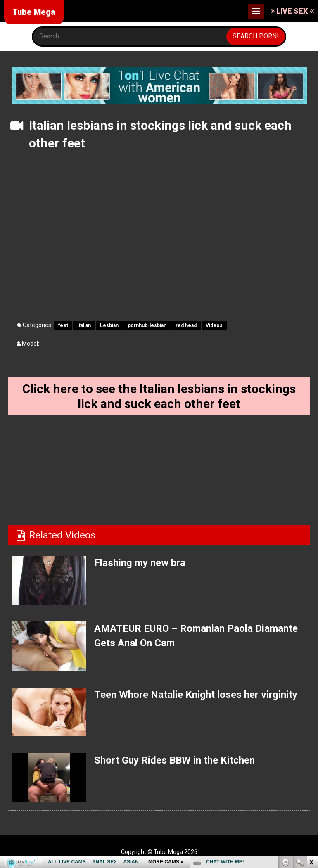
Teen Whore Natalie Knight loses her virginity (196, 695)
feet (63, 325)
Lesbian (109, 325)
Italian (84, 325)
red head (186, 325)
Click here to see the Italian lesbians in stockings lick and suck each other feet (159, 396)
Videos (214, 325)
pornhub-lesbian (147, 325)
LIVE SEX (292, 11)
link (311, 739)
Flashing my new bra (140, 563)
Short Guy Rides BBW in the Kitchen (174, 760)
